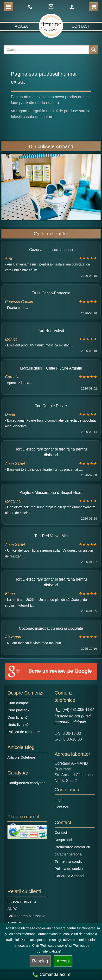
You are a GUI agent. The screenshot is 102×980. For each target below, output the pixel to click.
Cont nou (62, 807)
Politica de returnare (24, 732)
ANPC (13, 909)
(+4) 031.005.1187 (75, 710)
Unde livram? (18, 725)
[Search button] (94, 50)
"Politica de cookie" (54, 946)
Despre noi (63, 840)
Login (59, 800)
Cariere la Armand (69, 876)
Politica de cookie (69, 869)
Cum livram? (18, 717)
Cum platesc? (19, 710)
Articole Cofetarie (21, 757)
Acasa (21, 26)
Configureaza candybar (26, 783)
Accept (63, 961)
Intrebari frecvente (22, 901)
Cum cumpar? (19, 703)
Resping (40, 961)
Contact (81, 26)
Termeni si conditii (69, 861)
